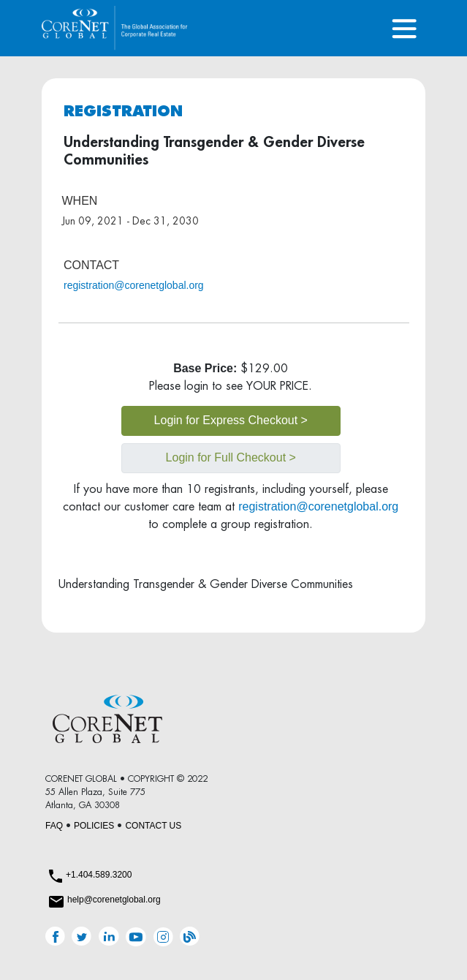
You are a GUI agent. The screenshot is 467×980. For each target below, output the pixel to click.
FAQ (54, 826)
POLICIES (94, 826)
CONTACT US (153, 826)
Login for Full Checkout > (231, 457)
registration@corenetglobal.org (134, 285)
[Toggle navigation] (404, 28)
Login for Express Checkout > (231, 420)
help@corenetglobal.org (114, 900)
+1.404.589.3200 (99, 875)
